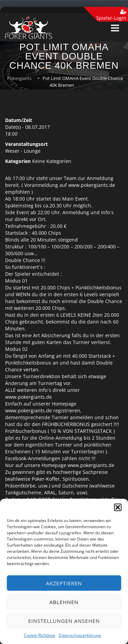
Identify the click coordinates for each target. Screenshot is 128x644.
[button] (118, 507)
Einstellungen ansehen (64, 621)
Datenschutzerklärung (80, 635)
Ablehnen (64, 602)
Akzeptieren (64, 583)
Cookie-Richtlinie (40, 635)
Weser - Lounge (23, 151)
